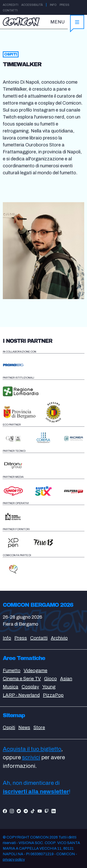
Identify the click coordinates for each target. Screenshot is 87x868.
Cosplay (30, 687)
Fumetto (12, 670)
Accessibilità (32, 5)
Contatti (10, 10)
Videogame (35, 670)
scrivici (31, 757)
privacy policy (14, 860)
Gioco (50, 679)
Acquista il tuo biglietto (32, 749)
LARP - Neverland (21, 695)
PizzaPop (53, 695)
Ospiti (9, 727)
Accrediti (11, 5)
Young (49, 687)
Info (53, 5)
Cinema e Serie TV (22, 679)
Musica (11, 687)
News (24, 727)
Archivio (59, 638)
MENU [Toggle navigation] (58, 22)
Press (64, 5)
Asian (66, 679)
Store (39, 727)
